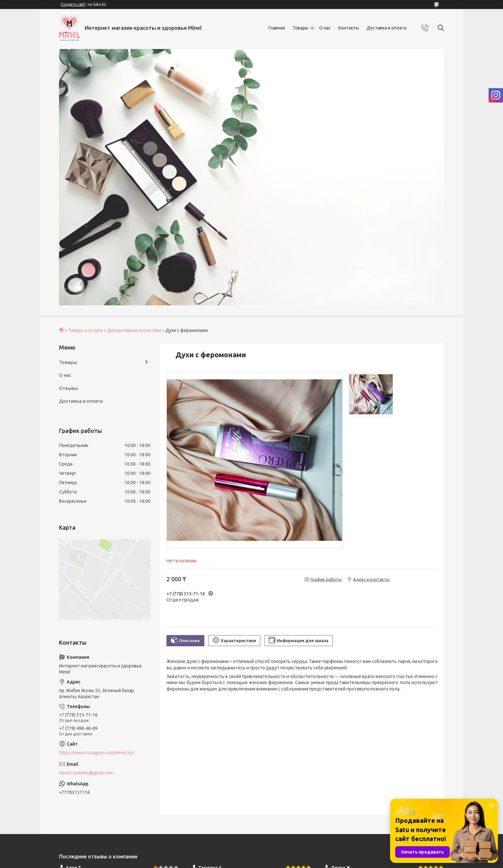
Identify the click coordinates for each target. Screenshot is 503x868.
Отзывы (68, 388)
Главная (277, 28)
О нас (325, 28)
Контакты (349, 28)
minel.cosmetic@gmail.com (86, 773)
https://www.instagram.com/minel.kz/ (97, 753)
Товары (300, 28)
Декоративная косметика (134, 330)
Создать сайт (73, 4)
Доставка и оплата (387, 28)
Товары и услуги (85, 330)
